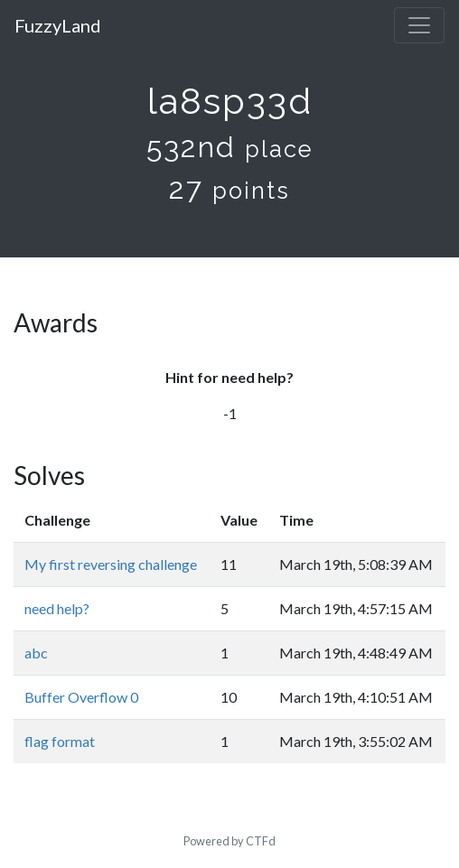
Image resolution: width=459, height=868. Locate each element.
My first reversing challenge (111, 564)
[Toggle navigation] (419, 25)
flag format (60, 741)
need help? (57, 608)
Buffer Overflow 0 (81, 697)
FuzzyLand (58, 25)
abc (36, 653)
